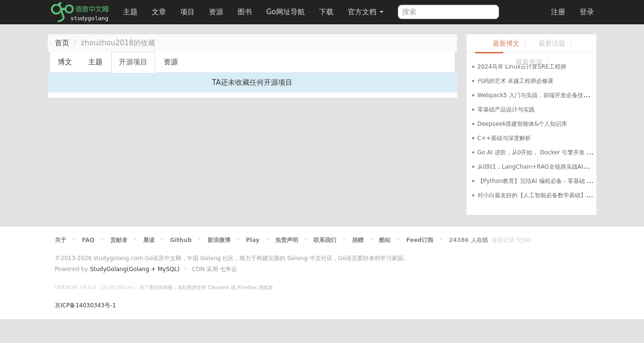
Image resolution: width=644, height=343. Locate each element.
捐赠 (358, 240)
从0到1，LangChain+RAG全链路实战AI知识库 (539, 167)
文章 (159, 12)
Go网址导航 (287, 9)
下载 (326, 12)
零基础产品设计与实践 (506, 110)
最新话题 (552, 44)
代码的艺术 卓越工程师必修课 (516, 81)
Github (181, 240)
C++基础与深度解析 (504, 138)
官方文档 (366, 12)
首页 (62, 43)
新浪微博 (219, 240)
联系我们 (325, 240)
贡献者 (119, 240)
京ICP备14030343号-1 (85, 305)
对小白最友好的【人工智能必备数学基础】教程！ (540, 195)
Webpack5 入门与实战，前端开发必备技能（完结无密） (551, 95)
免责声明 (287, 240)
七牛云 (229, 269)
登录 (587, 12)
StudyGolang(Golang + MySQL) (135, 269)
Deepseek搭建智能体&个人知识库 (523, 124)
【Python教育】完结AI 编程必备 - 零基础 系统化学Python (554, 181)
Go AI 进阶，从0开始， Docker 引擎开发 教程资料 (544, 152)
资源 (216, 12)
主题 (130, 12)
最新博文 (506, 44)
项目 (187, 12)
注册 (558, 12)
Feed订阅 (420, 240)
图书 (245, 12)
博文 (65, 62)
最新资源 (529, 62)
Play (252, 240)
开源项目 (133, 62)
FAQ (88, 240)
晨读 (149, 240)
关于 (61, 240)
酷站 (385, 240)
